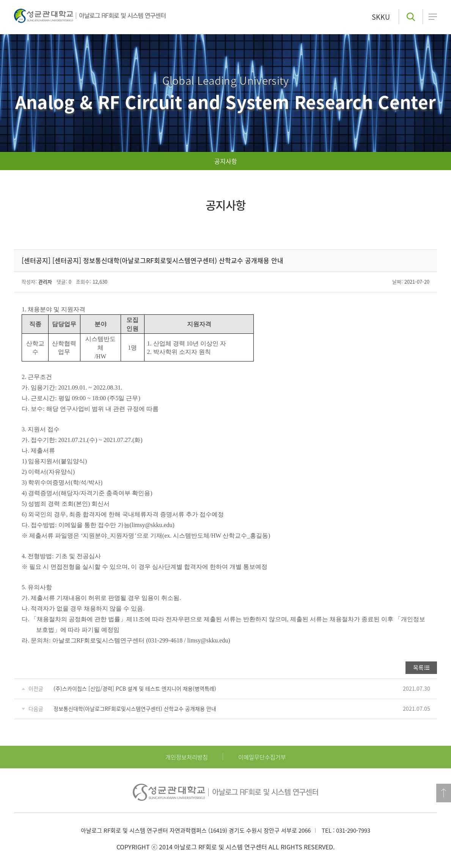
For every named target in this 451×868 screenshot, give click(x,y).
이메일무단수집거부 (262, 757)
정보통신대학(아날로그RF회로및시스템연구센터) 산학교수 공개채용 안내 (135, 709)
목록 (418, 668)
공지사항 (226, 161)
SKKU (381, 17)
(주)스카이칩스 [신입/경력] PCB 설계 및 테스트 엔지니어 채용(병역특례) (135, 688)
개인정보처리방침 (187, 757)
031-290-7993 (353, 830)
